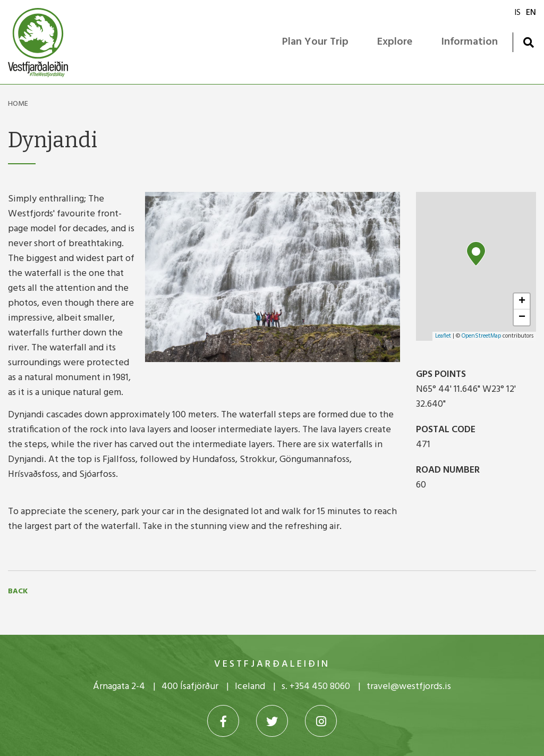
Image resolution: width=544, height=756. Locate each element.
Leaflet (443, 336)
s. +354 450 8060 (316, 687)
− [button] (522, 317)
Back (18, 592)
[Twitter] (272, 721)
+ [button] (522, 301)
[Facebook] (223, 721)
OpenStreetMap (481, 336)
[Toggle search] (528, 42)
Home (18, 104)
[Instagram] (321, 721)
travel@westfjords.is (409, 687)
